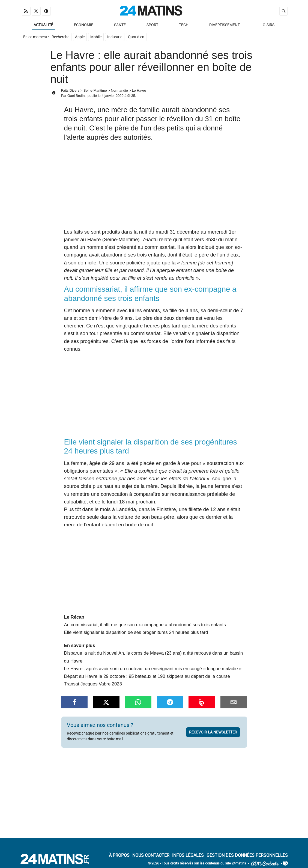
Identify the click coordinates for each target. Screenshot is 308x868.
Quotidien (136, 37)
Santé (120, 25)
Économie (84, 25)
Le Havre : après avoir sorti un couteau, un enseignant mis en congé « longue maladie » (153, 669)
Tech (184, 25)
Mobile (96, 37)
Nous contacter (151, 856)
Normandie (119, 91)
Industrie (115, 37)
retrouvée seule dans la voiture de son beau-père (119, 517)
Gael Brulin (76, 96)
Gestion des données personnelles (247, 856)
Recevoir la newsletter (213, 732)
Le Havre (139, 91)
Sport (152, 25)
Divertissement (225, 25)
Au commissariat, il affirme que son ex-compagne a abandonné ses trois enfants (145, 625)
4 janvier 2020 (112, 96)
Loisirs (267, 25)
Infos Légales (188, 856)
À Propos (119, 856)
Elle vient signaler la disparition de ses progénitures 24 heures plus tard (136, 633)
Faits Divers (70, 91)
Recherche (61, 37)
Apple (80, 37)
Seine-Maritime (95, 91)
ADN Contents (265, 864)
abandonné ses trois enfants (133, 255)
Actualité (43, 25)
